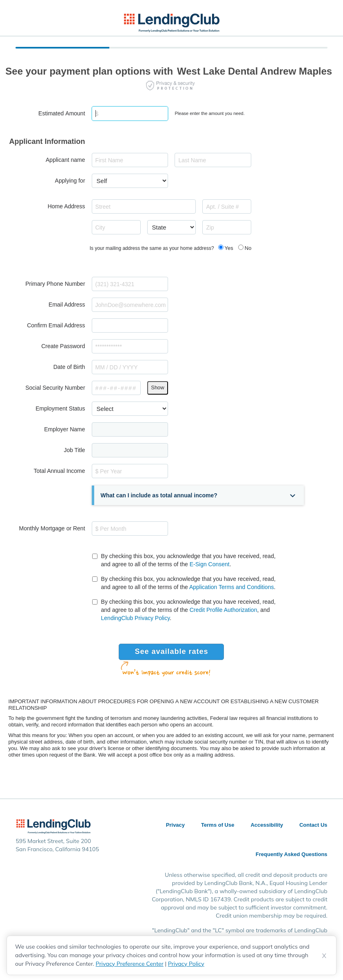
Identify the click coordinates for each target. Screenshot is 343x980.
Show (158, 387)
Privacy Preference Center (130, 964)
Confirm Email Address (56, 325)
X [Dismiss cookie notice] (324, 956)
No (248, 248)
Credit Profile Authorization (224, 610)
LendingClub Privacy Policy (136, 618)
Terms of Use (218, 825)
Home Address (66, 206)
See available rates (171, 651)
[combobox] (144, 206)
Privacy (175, 825)
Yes (229, 248)
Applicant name (65, 160)
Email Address (67, 305)
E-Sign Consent (210, 564)
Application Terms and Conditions (232, 587)
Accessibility (267, 825)
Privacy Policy (186, 964)
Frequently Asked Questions (292, 854)
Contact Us (313, 825)
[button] (199, 495)
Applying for (70, 181)
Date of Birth (69, 367)
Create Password (63, 346)
